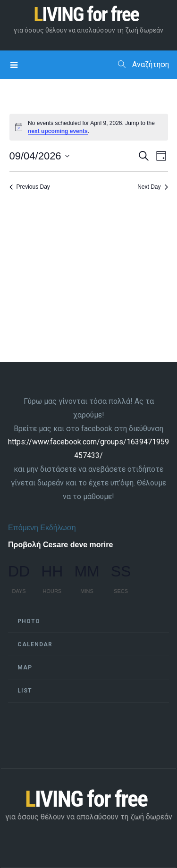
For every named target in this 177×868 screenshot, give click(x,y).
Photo (29, 621)
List (25, 691)
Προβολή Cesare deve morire (60, 545)
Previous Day (30, 187)
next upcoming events (58, 131)
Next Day (152, 187)
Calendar (35, 644)
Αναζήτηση (143, 65)
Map (25, 668)
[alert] (89, 127)
